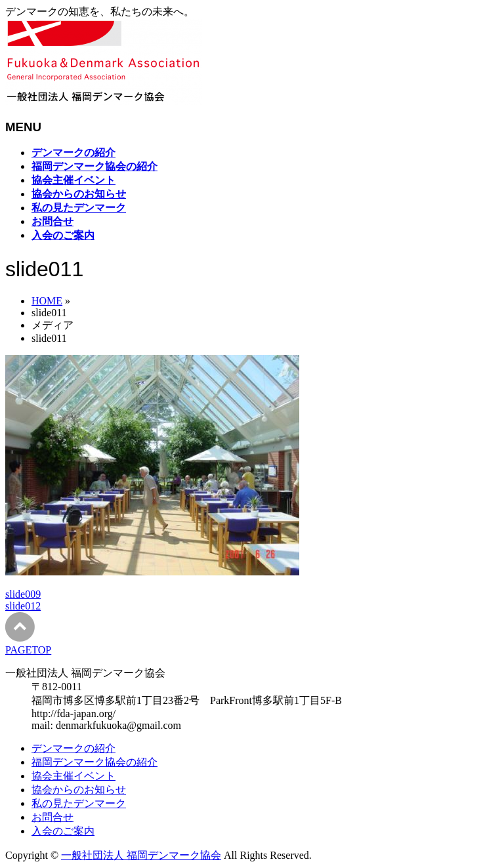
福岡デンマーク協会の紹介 (94, 762)
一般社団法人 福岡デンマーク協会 (141, 855)
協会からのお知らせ (79, 790)
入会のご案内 (63, 831)
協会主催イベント (73, 776)
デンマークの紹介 (73, 748)
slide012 (23, 606)
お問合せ (52, 817)
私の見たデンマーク (79, 803)
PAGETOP (28, 650)
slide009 (23, 594)
